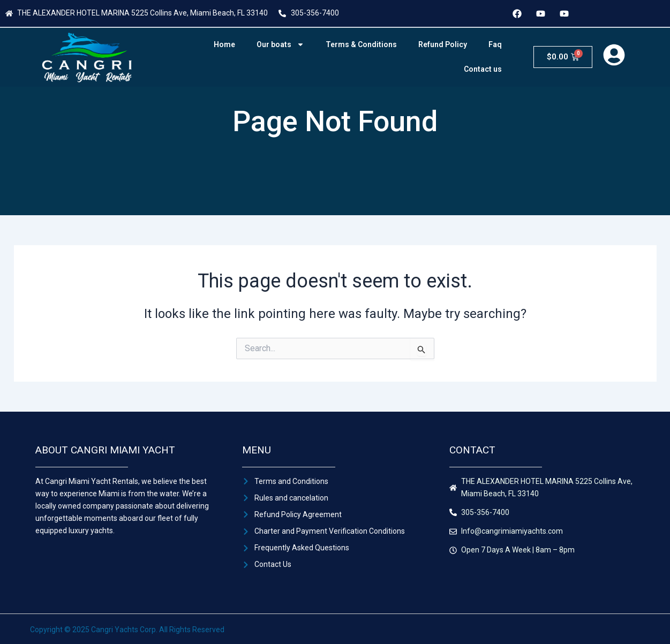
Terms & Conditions (361, 44)
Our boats (280, 44)
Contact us (483, 69)
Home (224, 44)
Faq (495, 44)
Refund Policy (443, 44)
